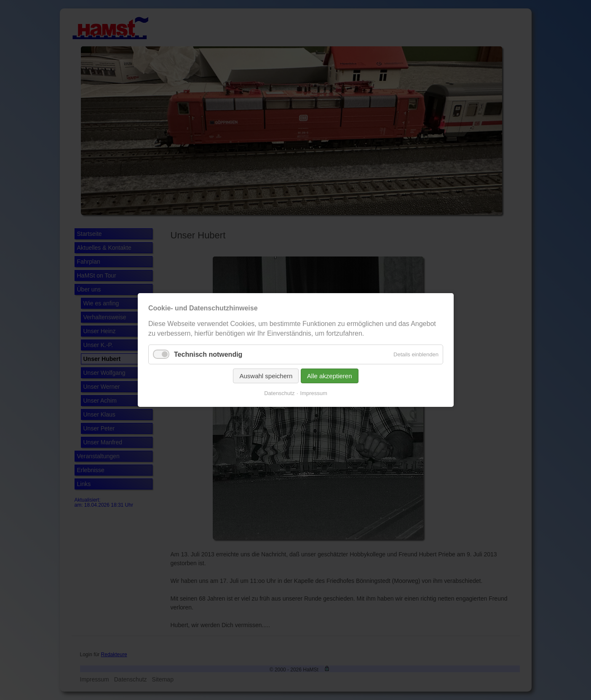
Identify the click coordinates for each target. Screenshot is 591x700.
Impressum (313, 393)
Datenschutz (279, 393)
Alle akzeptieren (329, 376)
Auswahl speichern (266, 376)
